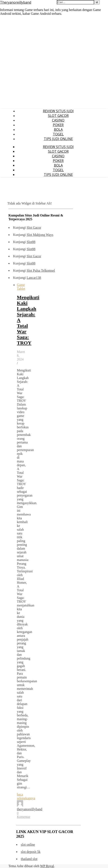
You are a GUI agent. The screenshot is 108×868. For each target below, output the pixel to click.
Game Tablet (21, 287)
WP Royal (47, 866)
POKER (58, 125)
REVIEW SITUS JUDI (58, 111)
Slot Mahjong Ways (40, 235)
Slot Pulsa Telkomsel (41, 270)
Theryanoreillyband (16, 2)
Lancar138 (34, 278)
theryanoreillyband (30, 809)
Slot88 (31, 242)
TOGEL (58, 134)
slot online (28, 845)
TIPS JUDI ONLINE (58, 139)
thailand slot (29, 859)
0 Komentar (24, 815)
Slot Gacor (34, 228)
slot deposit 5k (31, 852)
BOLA (58, 130)
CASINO (58, 120)
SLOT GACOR (58, 116)
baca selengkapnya (26, 796)
